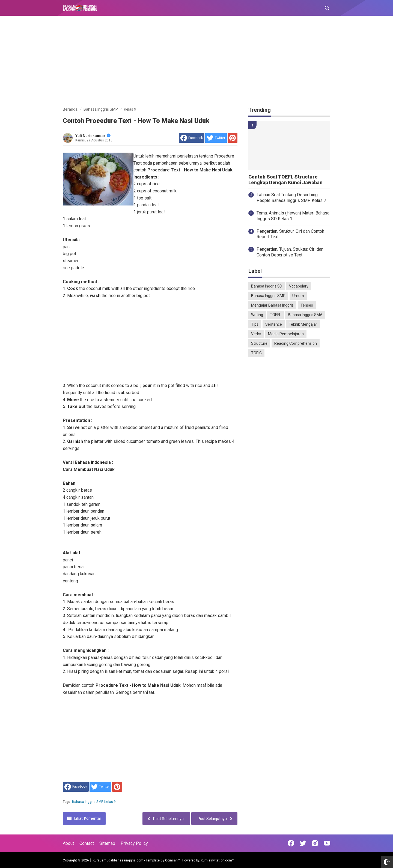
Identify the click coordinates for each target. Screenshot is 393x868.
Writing (257, 315)
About (68, 843)
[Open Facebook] (291, 843)
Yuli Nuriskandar (93, 136)
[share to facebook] (192, 138)
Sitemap (107, 843)
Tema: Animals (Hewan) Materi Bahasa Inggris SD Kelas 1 (293, 216)
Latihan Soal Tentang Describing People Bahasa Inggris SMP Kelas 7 (291, 198)
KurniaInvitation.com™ (217, 860)
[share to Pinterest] (233, 138)
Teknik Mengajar (303, 324)
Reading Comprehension (296, 343)
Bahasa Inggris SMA (305, 315)
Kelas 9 (110, 802)
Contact (87, 843)
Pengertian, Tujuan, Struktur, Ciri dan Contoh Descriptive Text (290, 252)
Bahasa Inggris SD (267, 286)
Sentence (274, 324)
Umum (298, 296)
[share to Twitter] (216, 138)
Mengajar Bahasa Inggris (272, 305)
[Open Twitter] (303, 843)
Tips (255, 324)
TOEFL (276, 315)
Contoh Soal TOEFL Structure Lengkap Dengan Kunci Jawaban (285, 180)
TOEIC (256, 353)
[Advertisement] (196, 62)
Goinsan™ (172, 860)
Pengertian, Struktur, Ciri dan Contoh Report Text (290, 234)
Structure (259, 343)
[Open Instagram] (315, 843)
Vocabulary (299, 286)
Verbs (256, 334)
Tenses (307, 305)
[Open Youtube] (327, 843)
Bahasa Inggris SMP (87, 802)
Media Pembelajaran (286, 334)
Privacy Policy (134, 843)
